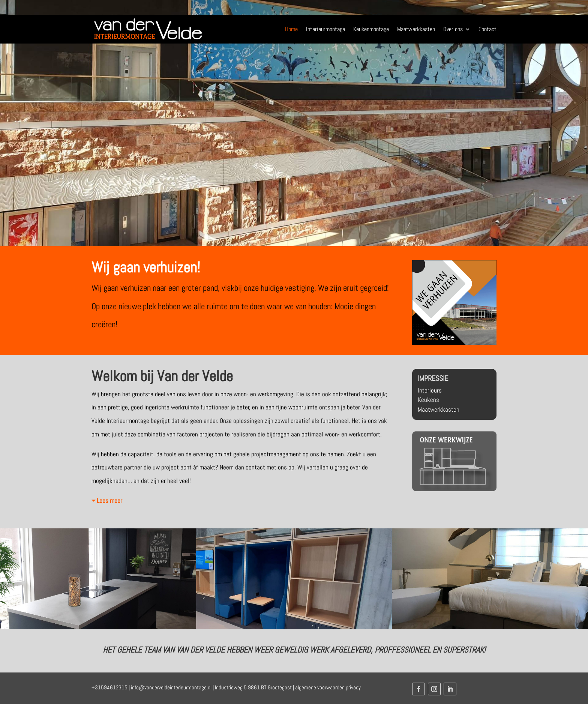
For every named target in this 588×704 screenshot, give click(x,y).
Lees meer (109, 501)
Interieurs (430, 390)
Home (291, 29)
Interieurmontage (325, 29)
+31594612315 (109, 687)
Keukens (428, 400)
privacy (353, 687)
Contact (487, 29)
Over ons (453, 29)
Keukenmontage (371, 29)
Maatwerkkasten (416, 29)
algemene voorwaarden (320, 687)
